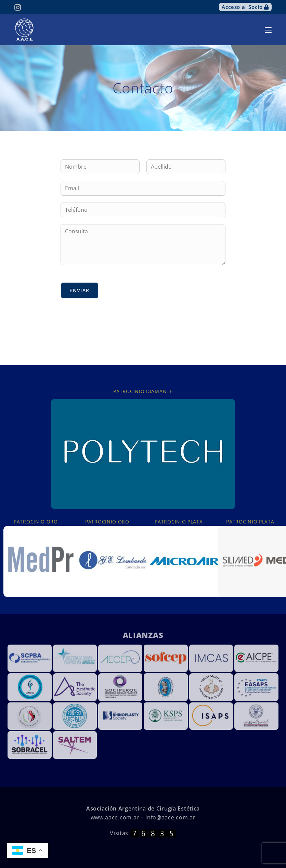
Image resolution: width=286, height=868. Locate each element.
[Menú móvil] (268, 30)
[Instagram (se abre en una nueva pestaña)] (19, 8)
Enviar (79, 290)
